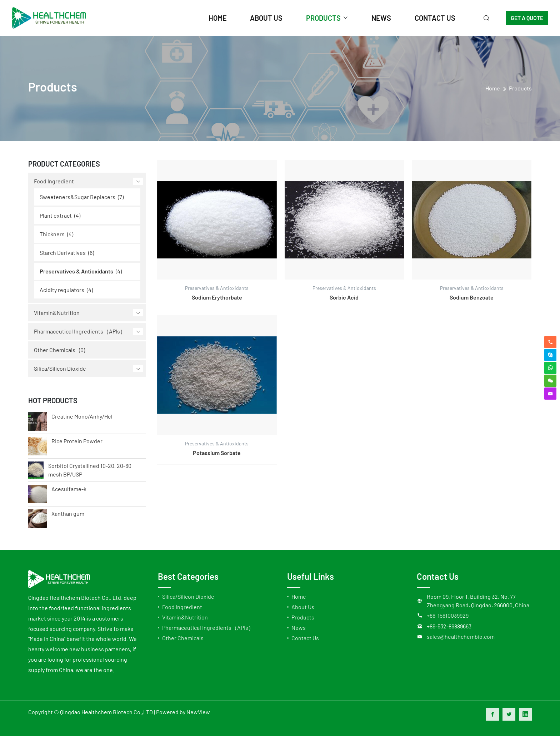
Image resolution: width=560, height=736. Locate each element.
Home (299, 596)
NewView (198, 712)
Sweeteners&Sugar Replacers (77, 197)
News (299, 628)
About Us (303, 607)
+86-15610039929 (448, 615)
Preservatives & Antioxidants (76, 271)
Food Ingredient (54, 181)
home (218, 18)
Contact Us (305, 638)
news (381, 18)
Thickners (52, 234)
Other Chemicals (55, 350)
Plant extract (56, 215)
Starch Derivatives (63, 253)
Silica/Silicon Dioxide (60, 368)
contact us (435, 18)
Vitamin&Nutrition (57, 313)
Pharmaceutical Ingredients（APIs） (80, 331)
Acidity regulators (62, 290)
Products (520, 88)
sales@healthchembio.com (461, 636)
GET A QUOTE (527, 18)
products (323, 18)
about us (266, 18)
